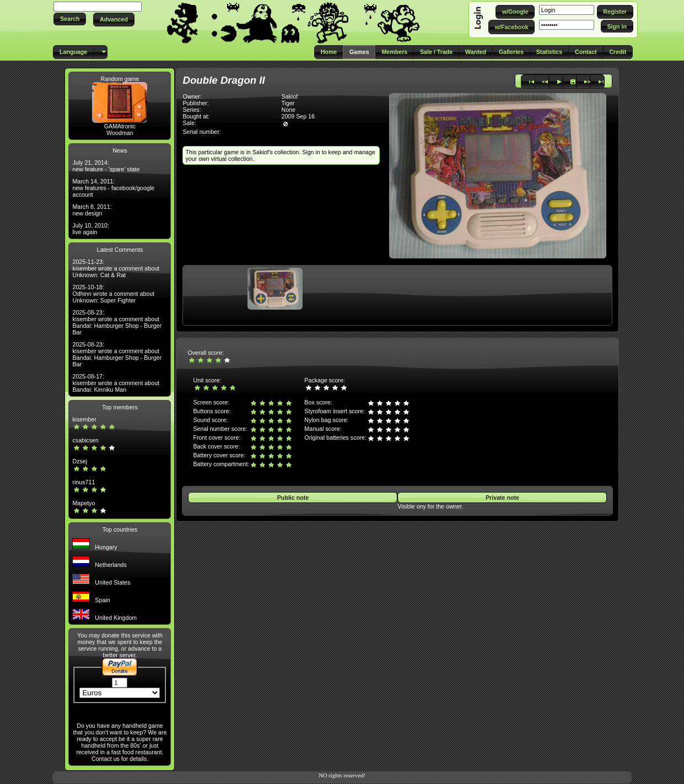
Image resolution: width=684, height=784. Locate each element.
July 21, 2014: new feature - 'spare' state (106, 166)
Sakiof (289, 96)
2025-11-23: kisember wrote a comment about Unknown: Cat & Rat (116, 268)
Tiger (288, 103)
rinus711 (84, 482)
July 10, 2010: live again (90, 229)
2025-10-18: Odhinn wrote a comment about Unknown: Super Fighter (113, 294)
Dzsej (80, 461)
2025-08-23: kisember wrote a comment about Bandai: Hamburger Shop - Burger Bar (117, 322)
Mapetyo (84, 503)
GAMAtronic (120, 126)
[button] (70, 19)
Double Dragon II (223, 80)
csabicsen (85, 440)
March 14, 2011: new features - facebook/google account (113, 188)
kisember (84, 419)
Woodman (120, 133)
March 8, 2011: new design (92, 210)
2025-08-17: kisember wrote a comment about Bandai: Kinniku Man (116, 383)
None (288, 110)
